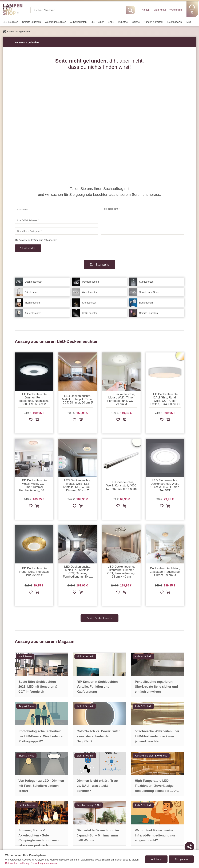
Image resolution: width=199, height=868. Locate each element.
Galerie (136, 22)
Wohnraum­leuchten (55, 22)
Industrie (123, 22)
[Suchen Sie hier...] (79, 10)
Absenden (30, 248)
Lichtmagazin (175, 22)
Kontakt (146, 10)
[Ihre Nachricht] (143, 220)
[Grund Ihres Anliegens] (56, 231)
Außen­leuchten (78, 22)
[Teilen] (189, 847)
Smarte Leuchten (32, 22)
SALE (111, 22)
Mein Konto (160, 10)
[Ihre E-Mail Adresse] (56, 220)
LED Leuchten (10, 22)
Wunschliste (176, 10)
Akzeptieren (181, 859)
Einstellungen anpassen (44, 863)
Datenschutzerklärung (17, 863)
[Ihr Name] (56, 209)
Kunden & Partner (154, 22)
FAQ (188, 22)
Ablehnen (156, 859)
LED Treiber (97, 22)
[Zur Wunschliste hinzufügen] (31, 420)
